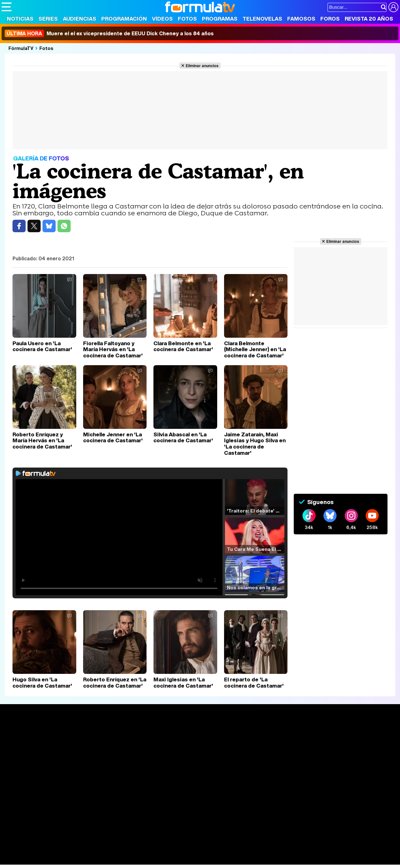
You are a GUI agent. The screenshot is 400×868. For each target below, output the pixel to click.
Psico (187, 852)
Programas (220, 19)
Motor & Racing (130, 860)
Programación (124, 19)
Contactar (238, 807)
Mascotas (207, 852)
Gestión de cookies (178, 807)
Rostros (329, 734)
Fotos (187, 19)
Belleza (75, 852)
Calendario (95, 741)
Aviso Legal (51, 807)
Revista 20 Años (369, 19)
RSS (257, 807)
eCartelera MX (132, 843)
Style (60, 860)
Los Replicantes (52, 835)
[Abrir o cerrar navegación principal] (7, 7)
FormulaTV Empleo (66, 843)
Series (48, 19)
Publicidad (213, 807)
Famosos (301, 19)
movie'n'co (163, 843)
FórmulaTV (21, 48)
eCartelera (101, 843)
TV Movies (95, 754)
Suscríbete (333, 757)
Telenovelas (262, 19)
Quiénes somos (19, 807)
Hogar (172, 852)
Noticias (20, 19)
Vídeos (162, 19)
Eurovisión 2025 (258, 753)
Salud (128, 852)
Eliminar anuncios (202, 66)
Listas (90, 748)
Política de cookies (134, 807)
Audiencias (80, 19)
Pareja (93, 852)
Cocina (145, 852)
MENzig (43, 860)
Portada (17, 734)
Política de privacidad (89, 807)
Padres (111, 852)
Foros (330, 19)
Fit (159, 852)
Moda (57, 852)
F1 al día (100, 860)
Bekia (42, 852)
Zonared (159, 860)
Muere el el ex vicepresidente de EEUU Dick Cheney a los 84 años (109, 33)
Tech (83, 860)
